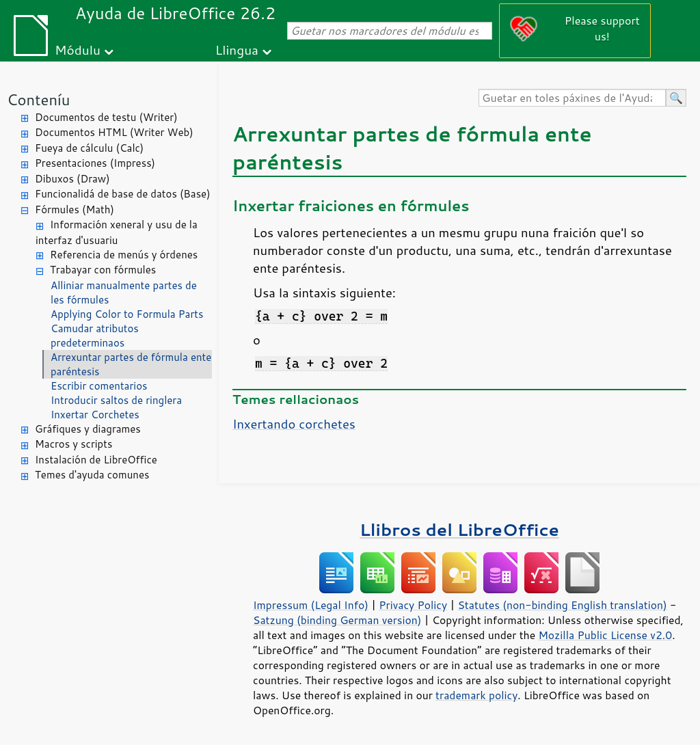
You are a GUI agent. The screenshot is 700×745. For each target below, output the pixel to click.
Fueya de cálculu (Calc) (89, 148)
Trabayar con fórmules (103, 270)
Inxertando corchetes (294, 424)
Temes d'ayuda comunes (92, 475)
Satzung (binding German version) (337, 620)
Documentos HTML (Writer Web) (114, 132)
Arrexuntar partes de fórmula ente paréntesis (131, 364)
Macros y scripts (73, 444)
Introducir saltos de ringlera (116, 400)
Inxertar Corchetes (95, 415)
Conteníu (38, 99)
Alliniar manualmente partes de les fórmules (124, 293)
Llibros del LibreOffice (459, 529)
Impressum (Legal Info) (311, 605)
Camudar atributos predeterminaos (95, 336)
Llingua (237, 50)
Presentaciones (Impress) (95, 163)
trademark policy (476, 695)
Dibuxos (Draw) (72, 179)
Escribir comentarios (99, 386)
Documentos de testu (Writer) (106, 117)
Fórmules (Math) (75, 209)
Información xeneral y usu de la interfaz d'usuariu (117, 232)
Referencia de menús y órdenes (124, 255)
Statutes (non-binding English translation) (562, 605)
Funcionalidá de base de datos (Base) (123, 194)
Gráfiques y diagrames (88, 429)
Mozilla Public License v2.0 (605, 635)
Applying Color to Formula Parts (127, 314)
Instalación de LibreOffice (96, 460)
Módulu (78, 50)
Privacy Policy (413, 605)
